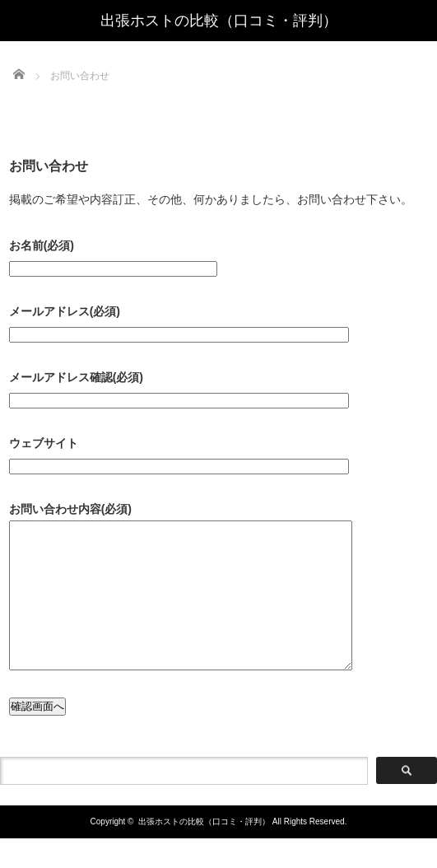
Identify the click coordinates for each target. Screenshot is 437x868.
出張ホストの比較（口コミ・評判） (219, 21)
